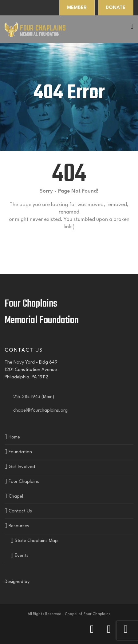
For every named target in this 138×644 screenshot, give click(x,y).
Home (14, 437)
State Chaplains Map (36, 541)
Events (22, 556)
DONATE (116, 8)
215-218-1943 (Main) (32, 397)
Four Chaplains (24, 482)
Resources (19, 526)
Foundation (20, 452)
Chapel (16, 497)
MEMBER (77, 8)
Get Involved (22, 467)
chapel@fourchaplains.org (39, 411)
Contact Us (20, 511)
